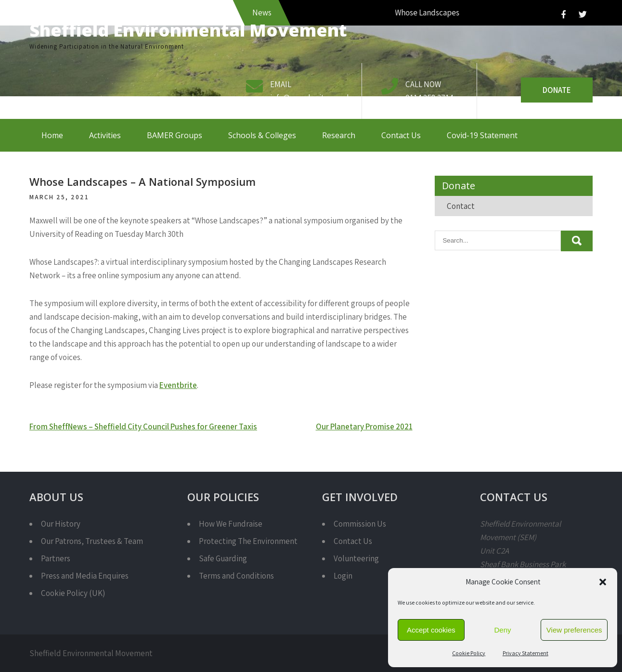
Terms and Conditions (236, 576)
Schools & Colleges (262, 135)
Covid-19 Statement (482, 135)
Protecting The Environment (248, 541)
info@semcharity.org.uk (311, 98)
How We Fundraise (231, 524)
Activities (105, 135)
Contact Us (401, 135)
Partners (56, 558)
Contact (461, 206)
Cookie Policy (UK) (73, 593)
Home (52, 135)
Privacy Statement (525, 653)
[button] (603, 582)
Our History (61, 524)
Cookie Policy (469, 653)
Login (343, 576)
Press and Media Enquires (85, 576)
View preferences (574, 630)
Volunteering (356, 558)
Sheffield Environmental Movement (188, 30)
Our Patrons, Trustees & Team (92, 541)
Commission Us (360, 524)
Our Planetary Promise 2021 (364, 426)
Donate (557, 90)
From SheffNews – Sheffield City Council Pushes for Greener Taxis (143, 426)
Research (339, 135)
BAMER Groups (175, 135)
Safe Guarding (223, 558)
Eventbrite (178, 385)
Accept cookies (431, 630)
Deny (502, 630)
